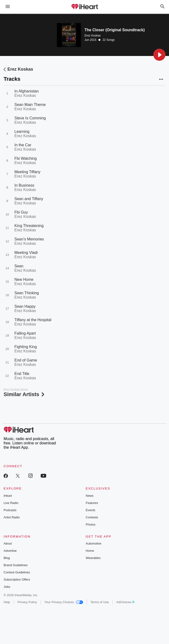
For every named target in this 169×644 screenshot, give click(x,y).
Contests (92, 517)
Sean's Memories (29, 239)
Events (91, 510)
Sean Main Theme (30, 105)
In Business (24, 185)
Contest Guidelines (17, 572)
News (90, 496)
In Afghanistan (27, 91)
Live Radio (11, 503)
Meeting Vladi (26, 253)
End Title (22, 374)
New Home (24, 279)
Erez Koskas (93, 36)
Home (90, 551)
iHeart (8, 496)
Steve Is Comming (30, 118)
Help (7, 602)
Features (92, 503)
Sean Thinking (27, 293)
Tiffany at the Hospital (33, 320)
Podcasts (10, 510)
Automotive (94, 543)
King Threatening (29, 226)
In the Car (23, 145)
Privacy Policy (27, 602)
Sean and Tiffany (29, 199)
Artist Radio (12, 517)
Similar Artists (24, 394)
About (8, 543)
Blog (7, 558)
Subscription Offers (17, 580)
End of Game (26, 360)
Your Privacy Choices (64, 602)
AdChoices (125, 602)
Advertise (10, 551)
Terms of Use (100, 602)
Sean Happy (25, 306)
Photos (91, 524)
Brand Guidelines (16, 565)
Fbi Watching (26, 158)
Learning (22, 132)
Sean (19, 266)
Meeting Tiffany (27, 172)
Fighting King (26, 347)
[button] (159, 55)
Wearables (93, 558)
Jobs (7, 587)
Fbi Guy (21, 212)
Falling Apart (25, 333)
